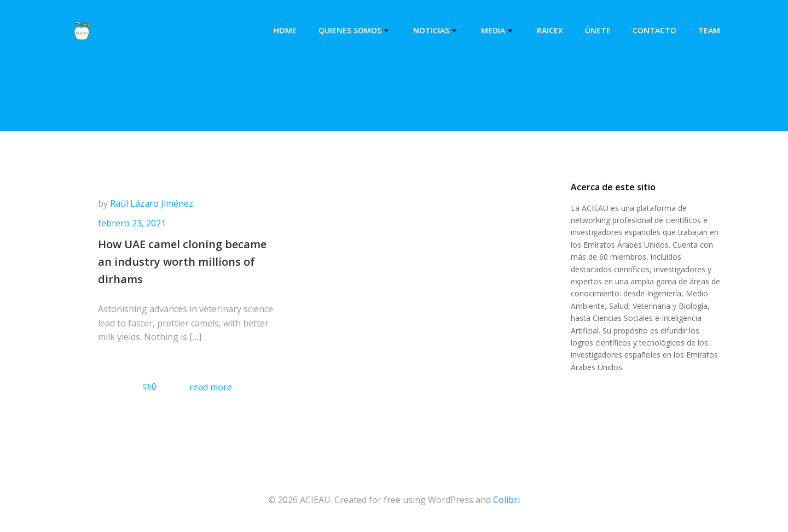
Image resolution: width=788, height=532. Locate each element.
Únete (598, 30)
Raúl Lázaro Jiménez (152, 203)
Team (709, 30)
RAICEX (550, 30)
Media (498, 30)
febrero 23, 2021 (132, 223)
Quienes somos (355, 30)
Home (285, 30)
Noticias (436, 30)
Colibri (506, 500)
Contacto (654, 30)
